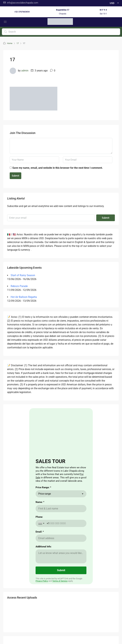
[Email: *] (61, 538)
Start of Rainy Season (23, 275)
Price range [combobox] (45, 494)
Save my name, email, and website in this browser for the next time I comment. (58, 168)
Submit (15, 176)
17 (18, 43)
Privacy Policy (42, 581)
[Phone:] (65, 523)
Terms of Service (60, 581)
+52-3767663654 (22, 12)
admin (25, 71)
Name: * (40, 502)
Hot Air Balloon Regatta (24, 297)
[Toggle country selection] (42, 523)
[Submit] (61, 570)
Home (10, 43)
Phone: (39, 517)
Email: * (40, 532)
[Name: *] (61, 509)
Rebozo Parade (19, 286)
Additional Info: (44, 547)
